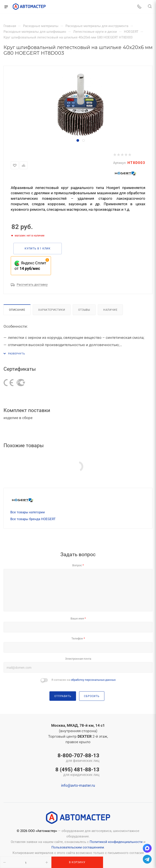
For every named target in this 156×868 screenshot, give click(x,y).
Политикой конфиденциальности (116, 842)
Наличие (110, 310)
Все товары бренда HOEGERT (33, 519)
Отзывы (84, 310)
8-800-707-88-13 (77, 758)
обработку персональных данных (93, 680)
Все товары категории (28, 512)
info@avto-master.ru (78, 785)
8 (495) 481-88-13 (77, 772)
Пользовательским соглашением (78, 847)
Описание (17, 310)
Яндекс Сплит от (30, 266)
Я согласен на (83, 680)
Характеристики (52, 310)
